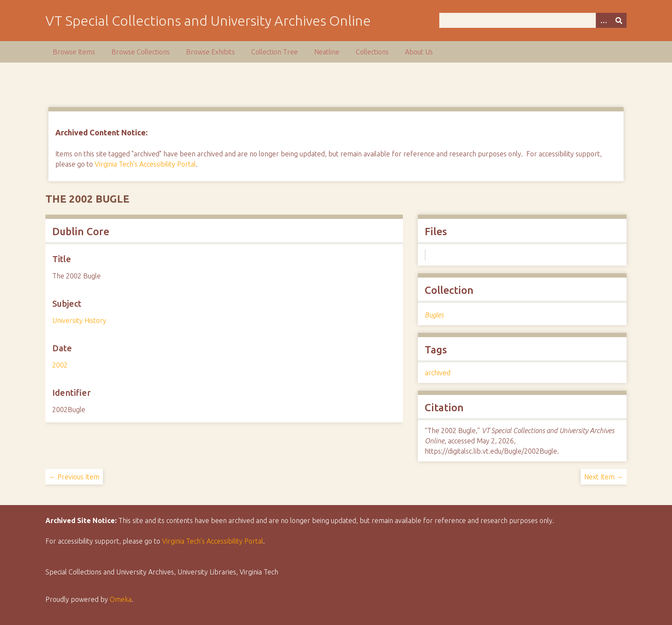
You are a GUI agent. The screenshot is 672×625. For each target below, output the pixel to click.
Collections (372, 52)
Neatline (327, 52)
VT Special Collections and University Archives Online (208, 21)
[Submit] (619, 20)
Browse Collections (141, 52)
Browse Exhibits (210, 52)
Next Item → (604, 477)
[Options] (603, 20)
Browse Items (74, 52)
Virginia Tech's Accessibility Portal (145, 164)
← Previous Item (74, 477)
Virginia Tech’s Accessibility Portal (213, 541)
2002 (60, 365)
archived (438, 373)
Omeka (121, 599)
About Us (419, 52)
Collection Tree (274, 52)
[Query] (533, 20)
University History (79, 320)
